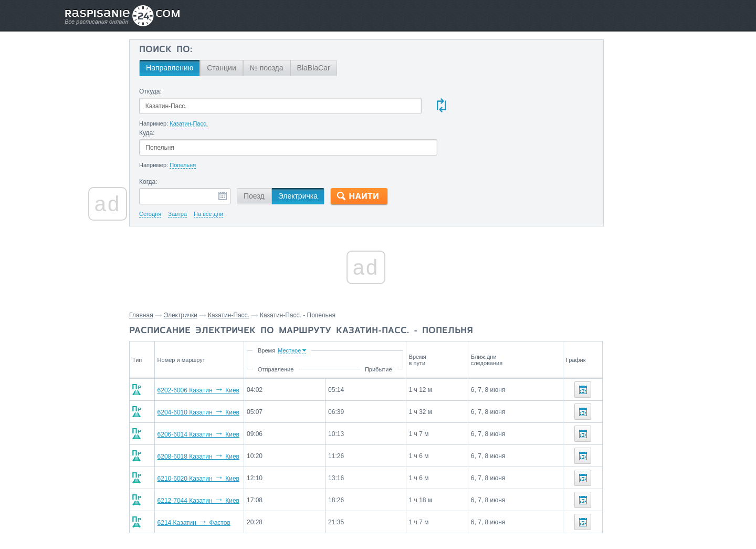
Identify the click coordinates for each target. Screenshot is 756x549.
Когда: (180, 141)
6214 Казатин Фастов (219, 482)
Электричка (330, 155)
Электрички (214, 274)
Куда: (380, 91)
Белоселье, (671, 413)
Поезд (286, 155)
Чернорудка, (588, 413)
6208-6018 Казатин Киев (223, 416)
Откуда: (182, 91)
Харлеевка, (631, 413)
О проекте (429, 518)
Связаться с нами (379, 518)
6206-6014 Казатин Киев (223, 393)
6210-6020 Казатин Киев (223, 438)
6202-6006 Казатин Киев (223, 349)
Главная (175, 274)
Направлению (202, 68)
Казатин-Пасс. (262, 274)
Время (339, 309)
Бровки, (580, 429)
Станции (254, 68)
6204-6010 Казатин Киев (223, 371)
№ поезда (299, 68)
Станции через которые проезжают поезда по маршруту (616, 389)
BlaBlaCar (346, 68)
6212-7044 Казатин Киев (223, 460)
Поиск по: (198, 50)
